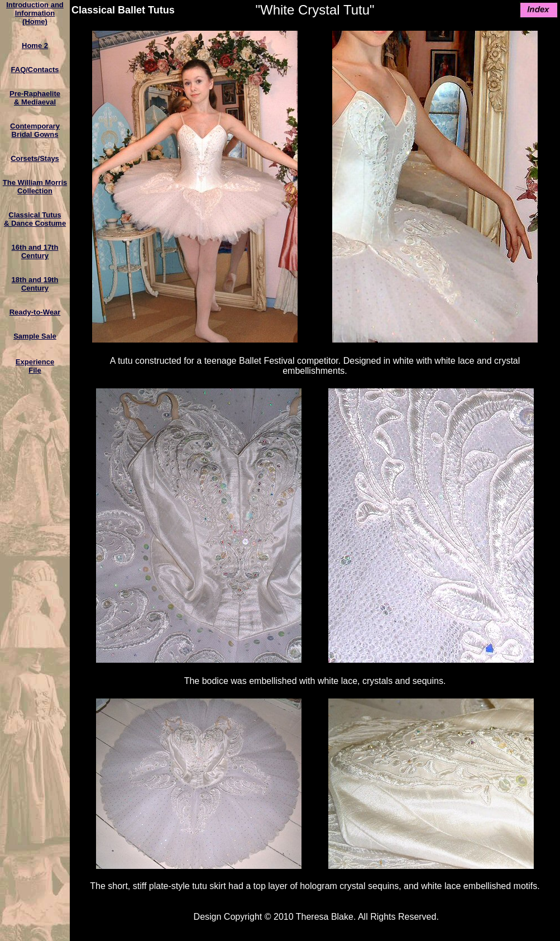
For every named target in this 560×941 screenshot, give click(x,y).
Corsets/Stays (35, 158)
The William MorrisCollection (35, 187)
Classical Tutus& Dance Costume (35, 219)
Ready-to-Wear (35, 312)
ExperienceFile (35, 366)
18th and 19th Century (35, 284)
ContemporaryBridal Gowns (35, 130)
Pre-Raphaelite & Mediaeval (35, 98)
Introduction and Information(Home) (35, 13)
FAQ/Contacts (35, 70)
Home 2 (35, 46)
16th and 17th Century (35, 251)
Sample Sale (35, 336)
